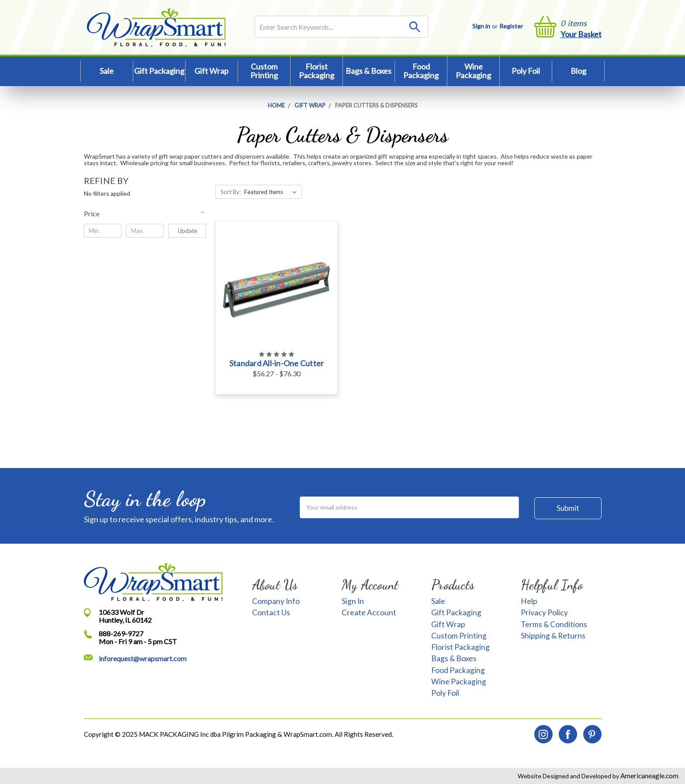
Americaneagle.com (649, 776)
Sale (107, 71)
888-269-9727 (121, 633)
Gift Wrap (211, 71)
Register (511, 26)
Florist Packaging (317, 71)
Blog (578, 71)
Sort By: (231, 192)
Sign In (353, 601)
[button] (145, 214)
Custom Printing (264, 71)
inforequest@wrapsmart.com (143, 658)
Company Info (276, 601)
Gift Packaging (159, 71)
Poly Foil (526, 71)
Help (529, 601)
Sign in (481, 26)
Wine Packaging (473, 71)
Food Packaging (421, 71)
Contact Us (271, 612)
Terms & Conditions (554, 624)
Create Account (369, 612)
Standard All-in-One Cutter (277, 363)
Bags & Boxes (368, 71)
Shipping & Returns (553, 636)
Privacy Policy (544, 612)
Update (187, 231)
